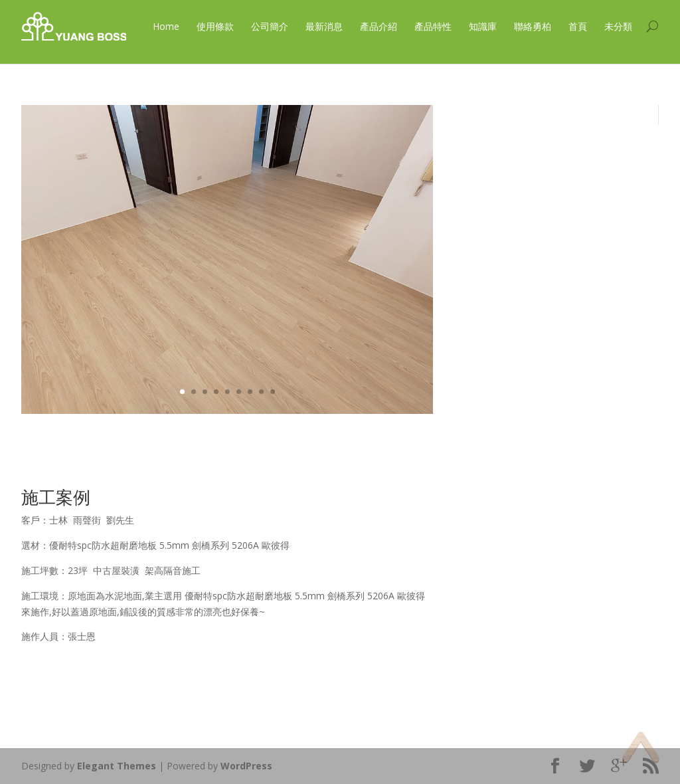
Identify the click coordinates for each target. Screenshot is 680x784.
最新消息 (324, 26)
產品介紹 (379, 26)
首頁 (578, 26)
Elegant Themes (117, 766)
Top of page (640, 747)
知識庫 (483, 26)
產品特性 (433, 26)
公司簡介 (270, 26)
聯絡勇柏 (533, 26)
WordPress (246, 766)
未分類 (618, 26)
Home (166, 26)
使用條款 (215, 26)
